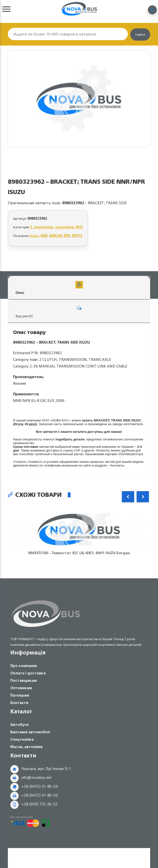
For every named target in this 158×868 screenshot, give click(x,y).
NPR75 (77, 236)
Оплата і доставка (28, 673)
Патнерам (20, 695)
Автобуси (19, 725)
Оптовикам (21, 688)
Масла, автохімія (26, 747)
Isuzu (35, 236)
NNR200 (56, 236)
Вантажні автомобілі (30, 732)
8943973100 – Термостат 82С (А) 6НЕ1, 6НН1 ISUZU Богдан (79, 553)
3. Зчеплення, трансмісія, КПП (57, 227)
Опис (79, 288)
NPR (67, 236)
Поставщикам (24, 680)
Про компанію (24, 666)
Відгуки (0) (79, 312)
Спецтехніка (22, 739)
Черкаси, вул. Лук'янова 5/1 (46, 769)
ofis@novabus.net (36, 777)
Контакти (19, 703)
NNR (44, 236)
